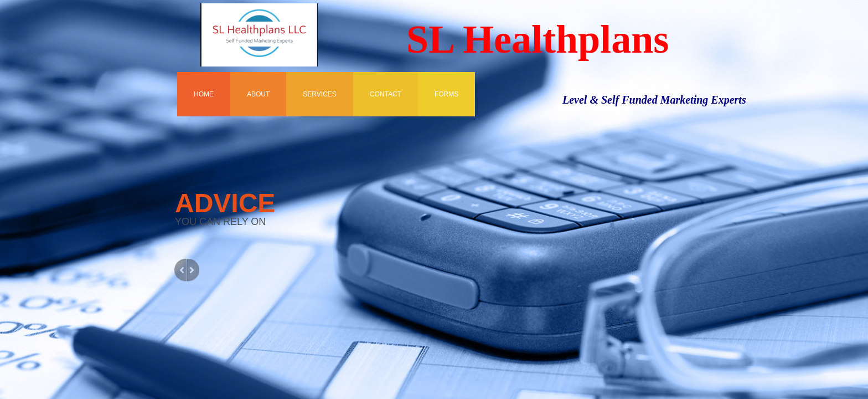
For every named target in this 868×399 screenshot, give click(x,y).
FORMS (446, 94)
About (258, 94)
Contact (386, 94)
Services (319, 94)
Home (204, 94)
